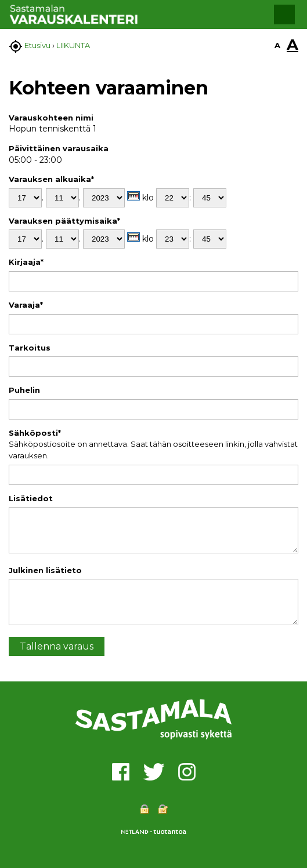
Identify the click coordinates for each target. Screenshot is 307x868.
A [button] (277, 45)
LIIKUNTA (73, 45)
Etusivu (37, 45)
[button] (284, 14)
